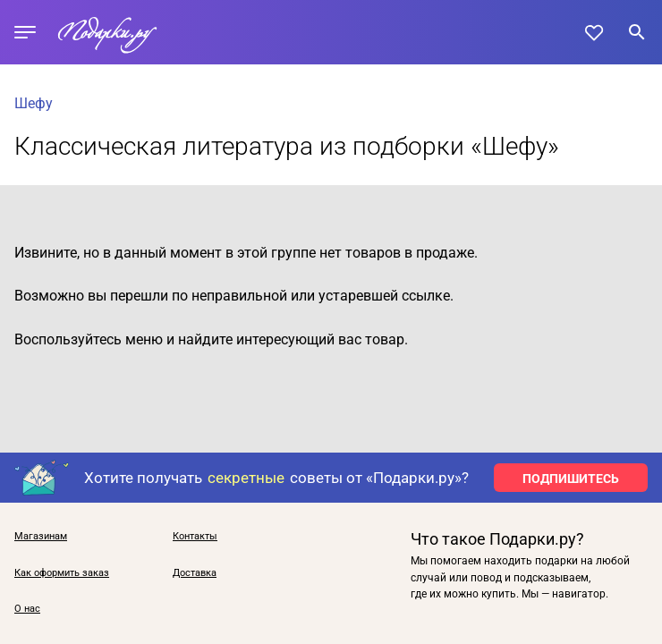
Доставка (195, 573)
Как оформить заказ (62, 573)
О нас (27, 609)
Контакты (195, 537)
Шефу (34, 103)
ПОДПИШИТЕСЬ (571, 479)
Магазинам (41, 537)
